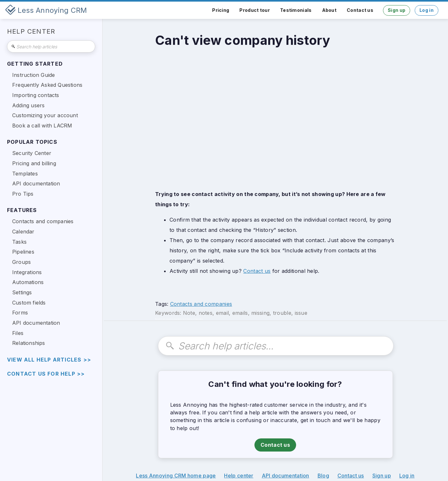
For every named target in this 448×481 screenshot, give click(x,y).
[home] (46, 10)
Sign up (397, 10)
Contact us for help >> (46, 374)
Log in (427, 10)
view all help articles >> (49, 360)
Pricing (221, 10)
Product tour (255, 10)
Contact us (360, 10)
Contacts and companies (201, 304)
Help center (239, 476)
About (329, 10)
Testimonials (296, 10)
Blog (323, 476)
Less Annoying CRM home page (176, 476)
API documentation (286, 476)
